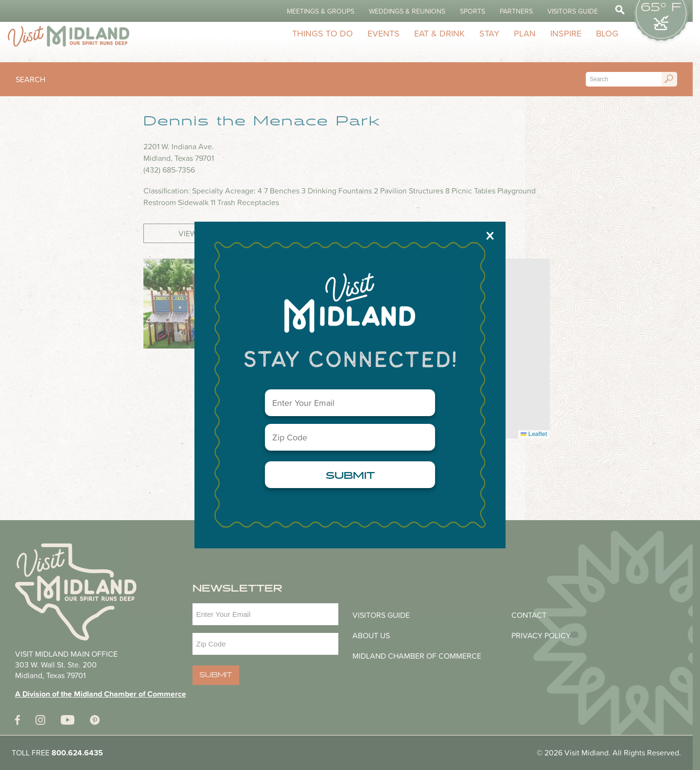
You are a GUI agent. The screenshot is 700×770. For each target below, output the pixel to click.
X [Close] (490, 235)
